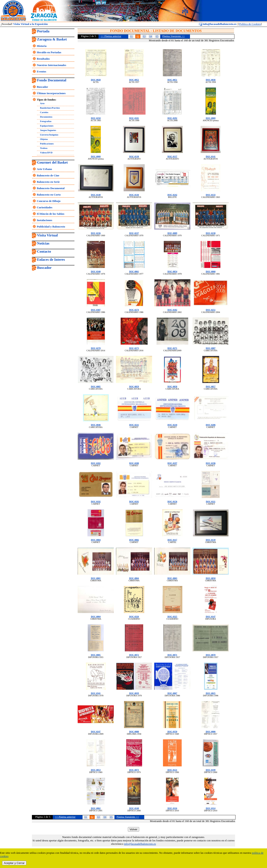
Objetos (44, 139)
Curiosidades (45, 207)
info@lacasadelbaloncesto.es (218, 24)
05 (157, 36)
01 (131, 36)
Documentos (46, 117)
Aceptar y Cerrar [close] (14, 863)
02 (138, 36)
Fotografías (46, 121)
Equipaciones (47, 126)
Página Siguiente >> (174, 36)
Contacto (44, 251)
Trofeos (44, 148)
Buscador (42, 87)
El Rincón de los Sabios (51, 214)
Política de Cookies (250, 24)
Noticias (43, 243)
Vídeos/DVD (46, 153)
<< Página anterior (111, 36)
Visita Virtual (47, 235)
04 (151, 36)
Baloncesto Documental (51, 188)
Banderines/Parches (50, 108)
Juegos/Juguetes (48, 130)
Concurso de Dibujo (49, 201)
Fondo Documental (52, 80)
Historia (42, 46)
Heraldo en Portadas (49, 52)
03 (144, 36)
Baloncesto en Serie (48, 182)
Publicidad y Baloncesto (51, 227)
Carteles (44, 112)
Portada (43, 31)
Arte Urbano (44, 169)
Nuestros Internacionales (51, 65)
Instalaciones (44, 220)
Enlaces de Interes (51, 260)
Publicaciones (47, 144)
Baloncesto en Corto (49, 195)
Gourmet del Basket (52, 162)
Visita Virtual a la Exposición (30, 24)
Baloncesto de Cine (48, 175)
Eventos (41, 71)
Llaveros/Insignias (49, 135)
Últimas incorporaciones (51, 93)
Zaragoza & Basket (52, 39)
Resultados (43, 59)
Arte (42, 103)
